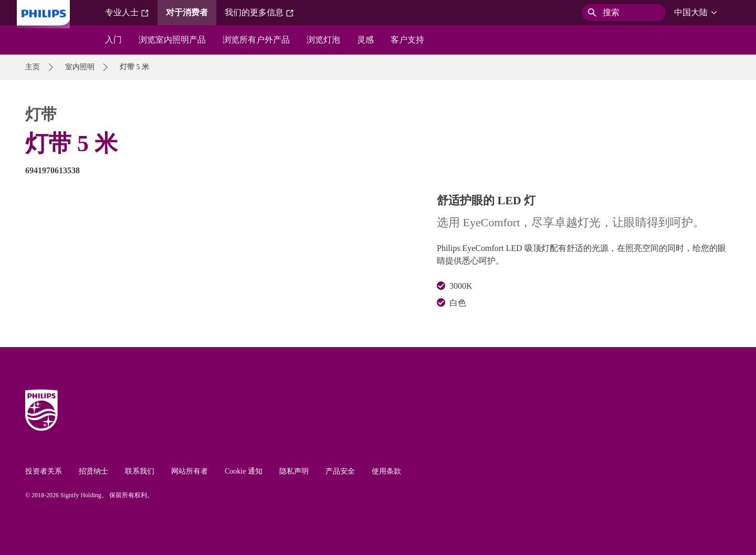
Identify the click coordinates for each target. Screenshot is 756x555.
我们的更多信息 (259, 13)
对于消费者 (187, 12)
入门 (113, 40)
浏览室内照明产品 (172, 40)
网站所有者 (190, 471)
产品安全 (340, 471)
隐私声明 (294, 471)
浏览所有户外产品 (256, 40)
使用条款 (386, 471)
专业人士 (127, 13)
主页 (33, 67)
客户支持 (407, 40)
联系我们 (140, 471)
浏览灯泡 (323, 40)
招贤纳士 (93, 471)
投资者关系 (44, 471)
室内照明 (80, 67)
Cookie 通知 (244, 471)
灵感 (365, 40)
